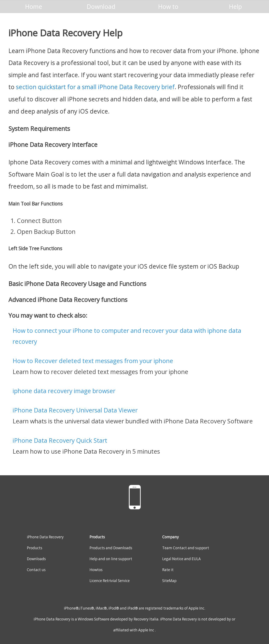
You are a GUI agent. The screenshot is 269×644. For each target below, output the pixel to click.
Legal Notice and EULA (181, 559)
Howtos (96, 570)
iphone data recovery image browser (64, 391)
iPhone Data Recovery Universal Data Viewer (75, 410)
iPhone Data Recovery (45, 537)
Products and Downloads (111, 548)
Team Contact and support (186, 548)
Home (34, 6)
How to (168, 6)
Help (235, 6)
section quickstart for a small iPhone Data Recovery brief (95, 87)
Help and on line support (111, 559)
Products (35, 548)
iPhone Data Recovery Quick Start (60, 440)
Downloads (36, 559)
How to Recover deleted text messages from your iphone (93, 361)
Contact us (36, 570)
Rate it (168, 570)
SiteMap (169, 581)
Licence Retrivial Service (110, 581)
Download (101, 6)
